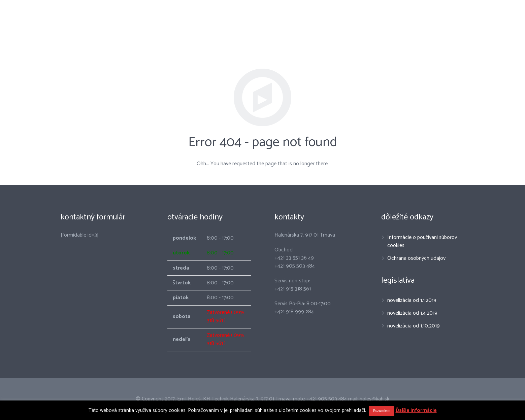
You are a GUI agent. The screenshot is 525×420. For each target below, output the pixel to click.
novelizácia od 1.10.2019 (414, 326)
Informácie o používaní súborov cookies (422, 241)
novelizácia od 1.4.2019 (412, 313)
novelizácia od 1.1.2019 (412, 300)
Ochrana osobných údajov (416, 258)
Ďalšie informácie (416, 411)
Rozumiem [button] (382, 411)
